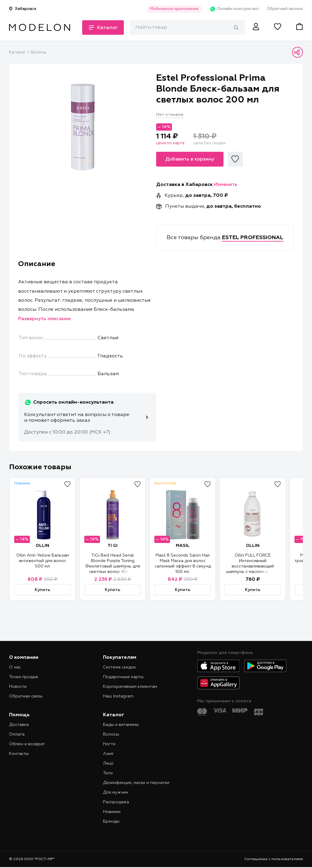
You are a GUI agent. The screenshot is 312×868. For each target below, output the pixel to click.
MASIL (183, 546)
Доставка (19, 725)
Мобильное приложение (174, 9)
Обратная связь (26, 696)
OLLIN (42, 546)
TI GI (113, 546)
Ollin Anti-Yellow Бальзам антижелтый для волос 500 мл (43, 561)
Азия (108, 754)
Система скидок (119, 667)
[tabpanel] (83, 127)
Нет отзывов (170, 115)
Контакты (19, 754)
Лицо (108, 763)
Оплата (17, 734)
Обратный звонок (285, 9)
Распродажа (116, 802)
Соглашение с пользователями (274, 859)
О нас (15, 667)
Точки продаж (24, 677)
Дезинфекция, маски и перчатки (136, 783)
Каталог (17, 52)
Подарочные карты (123, 677)
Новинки (112, 812)
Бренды (111, 821)
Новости (18, 687)
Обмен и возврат (27, 744)
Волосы (39, 52)
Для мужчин (116, 792)
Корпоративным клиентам (130, 687)
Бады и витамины (121, 725)
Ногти (109, 744)
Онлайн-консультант (235, 9)
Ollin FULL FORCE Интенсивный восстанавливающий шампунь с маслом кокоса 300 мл (253, 566)
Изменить (226, 185)
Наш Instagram (118, 696)
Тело (108, 773)
